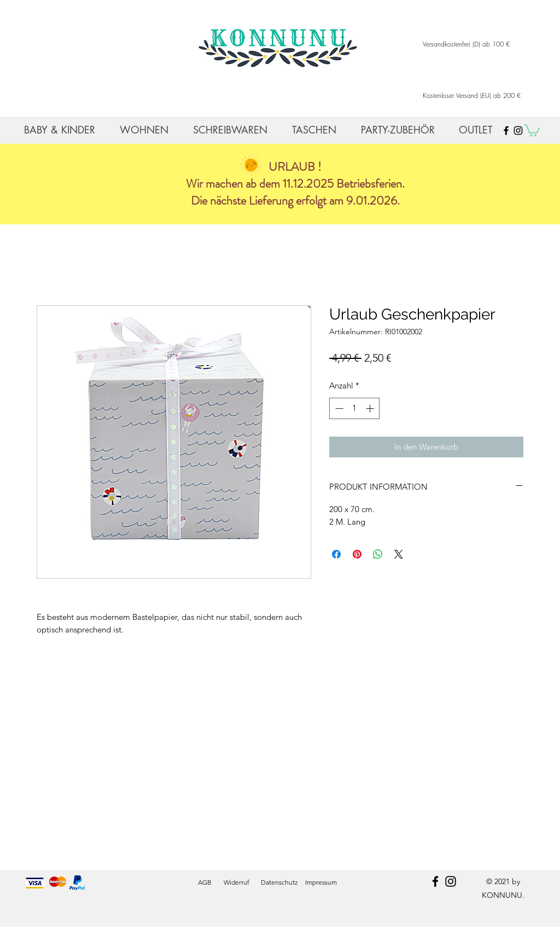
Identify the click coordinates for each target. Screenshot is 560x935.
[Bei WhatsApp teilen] (378, 554)
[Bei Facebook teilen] (336, 554)
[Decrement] (338, 408)
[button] (532, 130)
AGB (205, 882)
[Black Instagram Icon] (518, 130)
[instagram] (451, 881)
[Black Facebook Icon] (506, 130)
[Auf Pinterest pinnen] (357, 554)
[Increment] (371, 408)
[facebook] (435, 881)
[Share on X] (399, 554)
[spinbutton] (355, 408)
